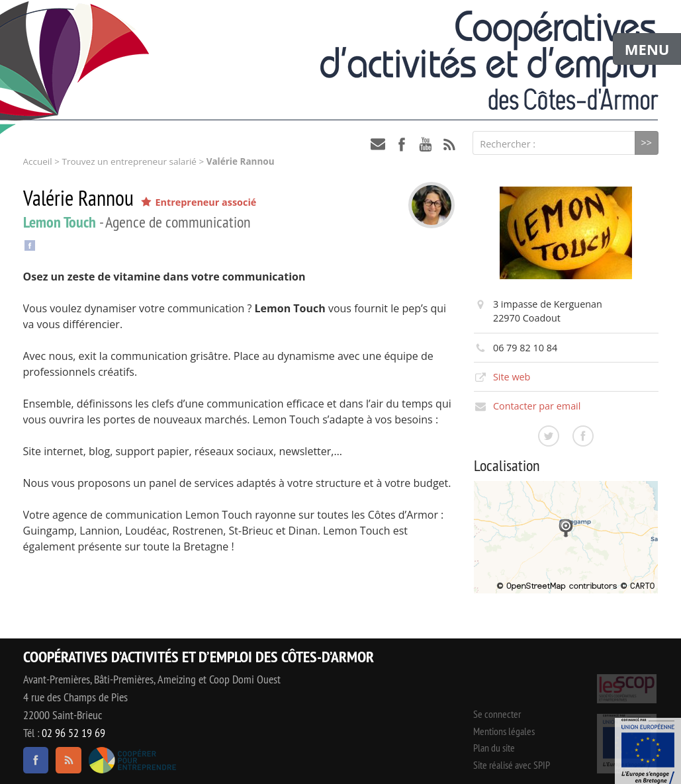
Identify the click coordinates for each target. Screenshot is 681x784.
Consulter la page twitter (549, 436)
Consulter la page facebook (583, 436)
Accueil (38, 161)
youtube (426, 144)
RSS (449, 144)
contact (378, 144)
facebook (402, 144)
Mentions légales (504, 731)
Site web (512, 377)
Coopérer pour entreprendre (133, 760)
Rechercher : (508, 144)
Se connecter (497, 714)
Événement (648, 751)
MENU (647, 49)
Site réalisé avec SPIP (512, 765)
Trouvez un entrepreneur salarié (129, 161)
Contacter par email (537, 406)
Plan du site (494, 748)
